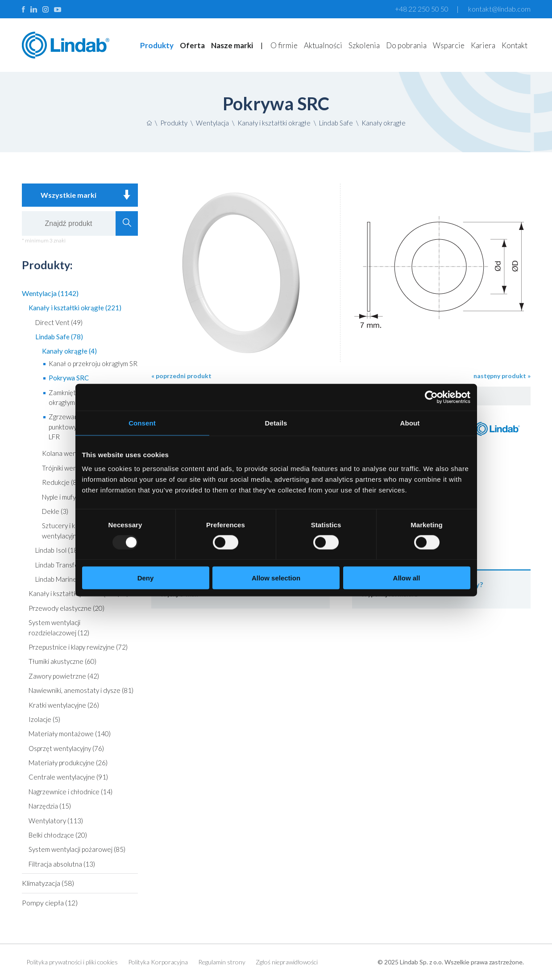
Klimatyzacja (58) (48, 883)
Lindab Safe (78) (59, 337)
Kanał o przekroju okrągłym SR (93, 363)
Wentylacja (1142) (50, 293)
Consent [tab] (142, 423)
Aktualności (323, 45)
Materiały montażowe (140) (70, 734)
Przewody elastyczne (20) (66, 608)
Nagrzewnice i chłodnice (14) (71, 792)
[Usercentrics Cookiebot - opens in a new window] (431, 397)
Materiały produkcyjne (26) (68, 763)
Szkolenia (364, 45)
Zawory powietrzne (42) (64, 676)
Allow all (407, 578)
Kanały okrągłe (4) (69, 351)
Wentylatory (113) (56, 821)
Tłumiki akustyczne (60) (62, 661)
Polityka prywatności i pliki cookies (72, 962)
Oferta (192, 45)
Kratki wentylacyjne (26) (64, 705)
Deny (146, 578)
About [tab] (410, 423)
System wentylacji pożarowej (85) (77, 849)
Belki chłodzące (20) (58, 835)
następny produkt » (502, 376)
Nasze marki (232, 45)
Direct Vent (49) (59, 322)
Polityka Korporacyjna (158, 962)
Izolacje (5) (44, 719)
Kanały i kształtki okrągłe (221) (75, 308)
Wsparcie (449, 45)
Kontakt (515, 45)
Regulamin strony (222, 962)
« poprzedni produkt (181, 376)
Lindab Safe (336, 123)
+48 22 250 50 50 (422, 9)
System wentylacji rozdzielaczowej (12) (59, 627)
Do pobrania (406, 45)
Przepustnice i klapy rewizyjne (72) (78, 647)
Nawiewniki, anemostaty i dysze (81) (81, 690)
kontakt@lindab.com (499, 9)
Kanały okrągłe (384, 123)
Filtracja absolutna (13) (62, 864)
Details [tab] (276, 423)
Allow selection (276, 578)
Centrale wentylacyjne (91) (68, 777)
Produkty (157, 45)
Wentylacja (212, 123)
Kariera (483, 45)
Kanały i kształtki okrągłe (274, 123)
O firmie (284, 45)
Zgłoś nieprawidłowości (287, 962)
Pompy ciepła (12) (50, 903)
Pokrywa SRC (69, 378)
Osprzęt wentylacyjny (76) (66, 748)
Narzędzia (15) (50, 806)
